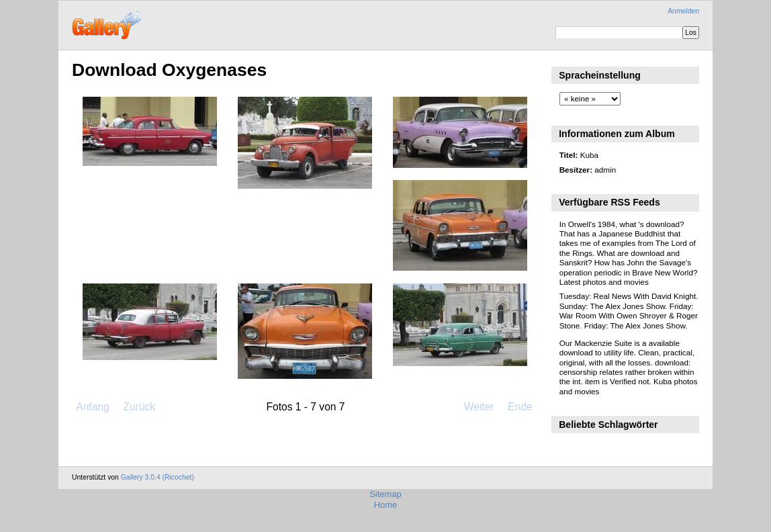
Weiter (479, 407)
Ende (520, 407)
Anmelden (683, 11)
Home (386, 505)
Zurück (139, 407)
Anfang (92, 407)
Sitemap (385, 494)
